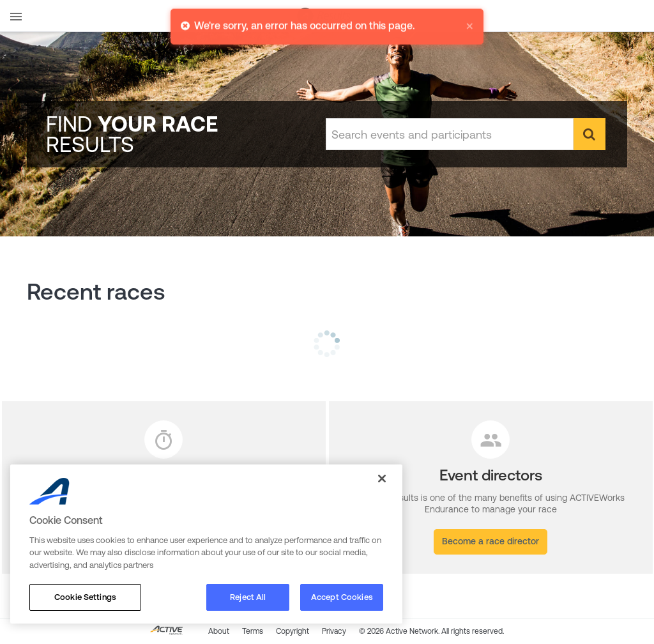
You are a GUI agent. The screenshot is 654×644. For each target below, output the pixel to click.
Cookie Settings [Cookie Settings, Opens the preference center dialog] (85, 597)
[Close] (382, 479)
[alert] (327, 25)
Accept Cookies (342, 597)
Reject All (248, 597)
